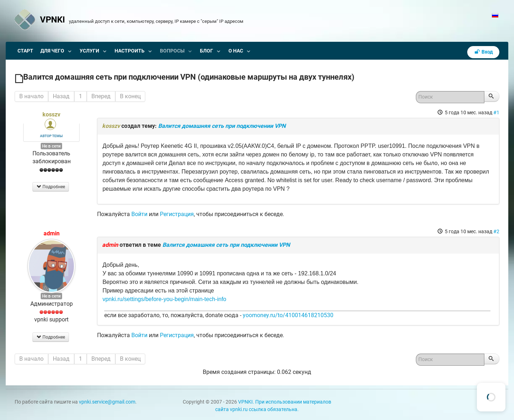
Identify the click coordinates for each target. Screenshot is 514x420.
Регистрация (177, 214)
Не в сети (51, 146)
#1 (496, 112)
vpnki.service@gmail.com (107, 402)
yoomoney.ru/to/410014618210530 (288, 315)
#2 (496, 231)
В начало (31, 96)
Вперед (101, 96)
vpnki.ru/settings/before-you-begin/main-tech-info (164, 299)
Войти (139, 214)
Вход (483, 52)
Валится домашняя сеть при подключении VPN (222, 126)
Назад (61, 96)
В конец (130, 96)
